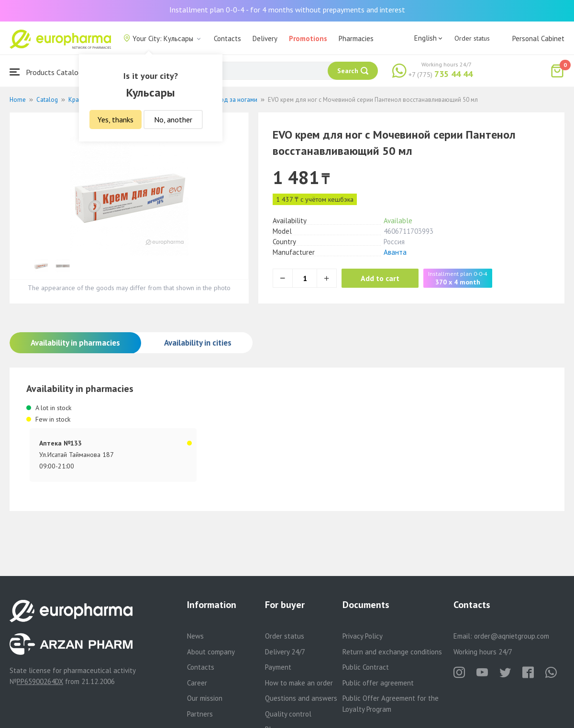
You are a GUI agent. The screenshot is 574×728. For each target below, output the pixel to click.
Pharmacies (356, 38)
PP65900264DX (40, 681)
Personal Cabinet (538, 38)
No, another (173, 120)
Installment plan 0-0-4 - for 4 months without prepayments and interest (287, 10)
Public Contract (366, 667)
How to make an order (299, 683)
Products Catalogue (50, 72)
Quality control (288, 714)
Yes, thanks (116, 120)
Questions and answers (301, 698)
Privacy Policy (363, 636)
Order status (472, 38)
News (195, 636)
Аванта (395, 252)
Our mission (205, 698)
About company (211, 652)
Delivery (265, 38)
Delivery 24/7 (285, 652)
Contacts (227, 38)
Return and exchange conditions (392, 652)
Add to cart (380, 278)
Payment (278, 667)
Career (197, 683)
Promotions (308, 38)
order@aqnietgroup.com (512, 636)
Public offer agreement (378, 683)
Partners (200, 714)
